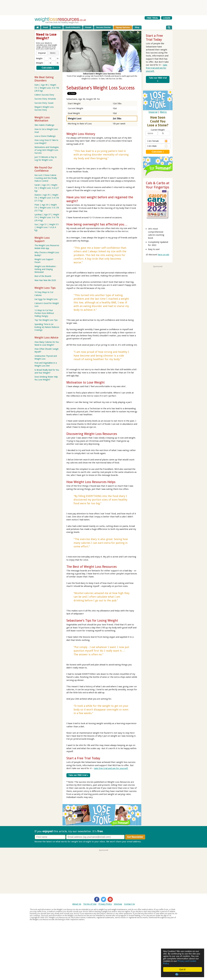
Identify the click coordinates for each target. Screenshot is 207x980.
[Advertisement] (103, 7)
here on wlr (164, 255)
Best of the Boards (43, 276)
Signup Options (123, 27)
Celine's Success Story (44, 95)
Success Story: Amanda (45, 99)
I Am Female (158, 141)
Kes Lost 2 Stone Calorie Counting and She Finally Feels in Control (46, 178)
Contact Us (129, 904)
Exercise (57, 27)
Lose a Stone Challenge (45, 136)
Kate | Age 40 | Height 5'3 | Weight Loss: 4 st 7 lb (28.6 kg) (47, 88)
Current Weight (158, 130)
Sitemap (118, 904)
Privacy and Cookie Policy (180, 962)
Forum (88, 27)
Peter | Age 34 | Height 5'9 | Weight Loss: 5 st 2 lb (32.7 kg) (47, 208)
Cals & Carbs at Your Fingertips (158, 185)
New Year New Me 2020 (45, 280)
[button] (42, 53)
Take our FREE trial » (78, 775)
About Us (77, 904)
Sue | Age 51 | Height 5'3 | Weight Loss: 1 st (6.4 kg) (47, 227)
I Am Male (158, 146)
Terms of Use (90, 904)
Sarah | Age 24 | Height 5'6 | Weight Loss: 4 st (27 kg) (47, 188)
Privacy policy (149, 842)
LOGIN (167, 18)
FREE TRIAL (152, 18)
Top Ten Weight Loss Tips (46, 320)
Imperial (153, 112)
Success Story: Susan (44, 103)
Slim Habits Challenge (44, 125)
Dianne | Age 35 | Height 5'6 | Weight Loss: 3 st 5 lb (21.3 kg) (47, 198)
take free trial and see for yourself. (111, 768)
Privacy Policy (105, 904)
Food (45, 27)
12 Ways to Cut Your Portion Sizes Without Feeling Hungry (44, 313)
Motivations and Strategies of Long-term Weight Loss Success (47, 150)
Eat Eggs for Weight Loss (46, 299)
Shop (137, 27)
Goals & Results (73, 27)
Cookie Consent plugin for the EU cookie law (183, 974)
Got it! (183, 969)
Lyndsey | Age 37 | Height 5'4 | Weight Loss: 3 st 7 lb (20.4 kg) (47, 217)
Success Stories (103, 27)
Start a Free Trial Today (83, 758)
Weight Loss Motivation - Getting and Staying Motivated (46, 269)
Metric (163, 112)
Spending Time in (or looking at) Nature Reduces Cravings (47, 327)
